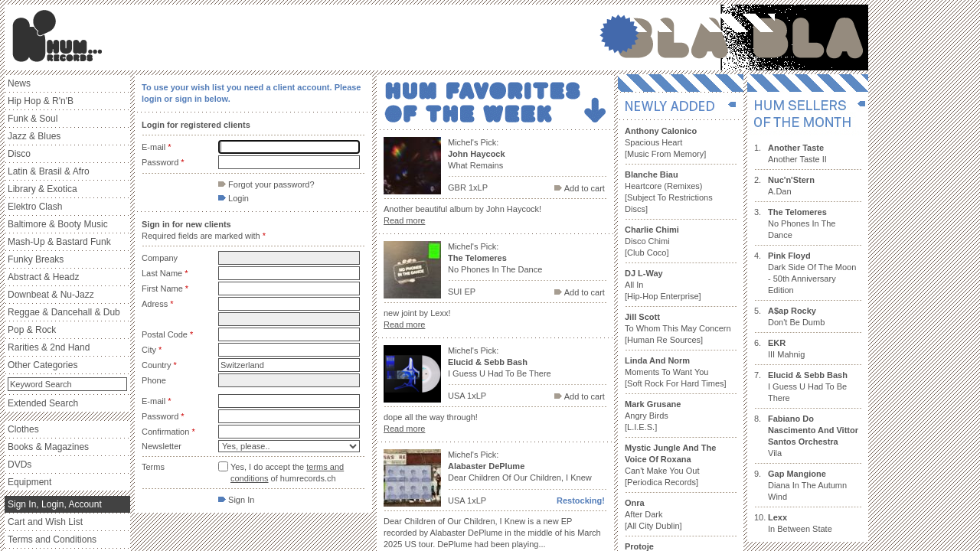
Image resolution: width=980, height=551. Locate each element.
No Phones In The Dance (802, 223)
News (19, 83)
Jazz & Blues (34, 136)
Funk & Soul (33, 119)
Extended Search (43, 403)
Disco (19, 154)
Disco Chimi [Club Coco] (652, 241)
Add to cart (580, 188)
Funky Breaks (36, 259)
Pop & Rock (32, 330)
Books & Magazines (48, 447)
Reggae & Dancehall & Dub (64, 312)
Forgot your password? (266, 184)
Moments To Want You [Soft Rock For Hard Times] (676, 372)
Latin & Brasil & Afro (49, 171)
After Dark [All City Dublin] (653, 514)
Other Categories (42, 365)
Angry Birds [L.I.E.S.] (653, 416)
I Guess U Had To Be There (808, 386)
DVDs (20, 465)
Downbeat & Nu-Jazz (51, 295)
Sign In (236, 500)
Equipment (29, 482)
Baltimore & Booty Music (58, 224)
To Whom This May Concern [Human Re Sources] (678, 328)
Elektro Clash (35, 207)
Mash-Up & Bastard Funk (59, 242)
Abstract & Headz (43, 277)
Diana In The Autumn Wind (807, 485)
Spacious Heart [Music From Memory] (665, 142)
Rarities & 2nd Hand (49, 347)
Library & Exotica (42, 189)
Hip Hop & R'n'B (41, 101)
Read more (404, 220)
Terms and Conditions (52, 540)
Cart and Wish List (45, 522)
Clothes (23, 429)
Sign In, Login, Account (55, 504)
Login (234, 198)
